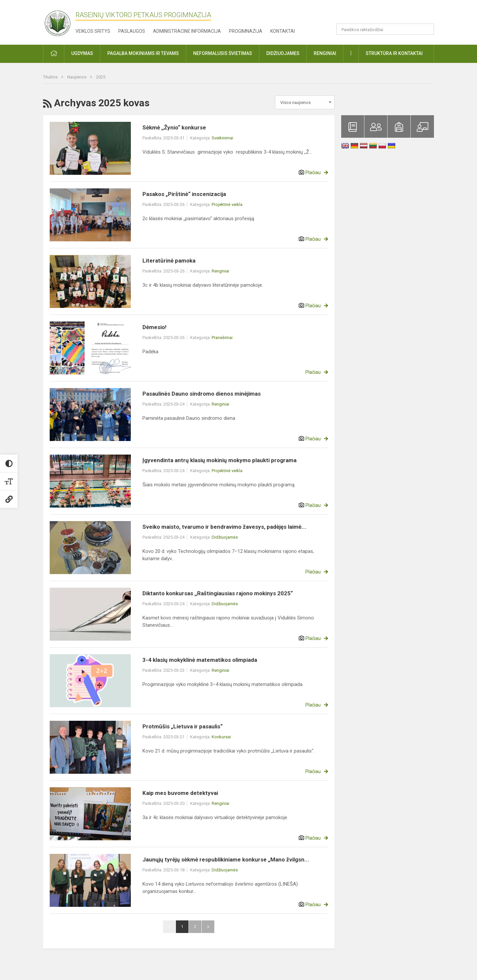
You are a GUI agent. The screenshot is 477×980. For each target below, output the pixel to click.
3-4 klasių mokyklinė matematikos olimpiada (200, 660)
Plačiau (313, 172)
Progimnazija (246, 31)
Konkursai (221, 737)
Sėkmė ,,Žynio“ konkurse (174, 127)
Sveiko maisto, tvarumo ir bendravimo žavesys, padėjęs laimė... (224, 527)
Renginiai (220, 271)
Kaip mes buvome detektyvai (180, 793)
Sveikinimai (222, 138)
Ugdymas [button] (82, 53)
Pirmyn (208, 927)
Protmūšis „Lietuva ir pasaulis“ (183, 726)
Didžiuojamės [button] (283, 53)
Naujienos (77, 77)
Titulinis (51, 77)
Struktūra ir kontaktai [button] (394, 53)
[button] (389, 14)
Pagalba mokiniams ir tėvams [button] (143, 53)
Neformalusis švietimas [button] (223, 53)
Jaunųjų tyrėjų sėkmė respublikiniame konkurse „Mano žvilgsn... (226, 859)
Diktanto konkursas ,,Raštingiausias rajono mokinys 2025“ (218, 593)
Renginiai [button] (325, 53)
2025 (101, 77)
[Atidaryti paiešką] (427, 29)
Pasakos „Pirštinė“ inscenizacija (184, 194)
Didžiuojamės (225, 537)
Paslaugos (132, 31)
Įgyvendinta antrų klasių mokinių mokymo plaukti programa (219, 460)
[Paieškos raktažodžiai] (385, 29)
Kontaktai (283, 31)
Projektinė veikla (227, 204)
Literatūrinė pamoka (169, 261)
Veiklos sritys (93, 31)
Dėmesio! (155, 327)
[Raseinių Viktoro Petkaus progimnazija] (61, 21)
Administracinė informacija (187, 31)
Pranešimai (222, 338)
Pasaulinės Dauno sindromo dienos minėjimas (202, 394)
